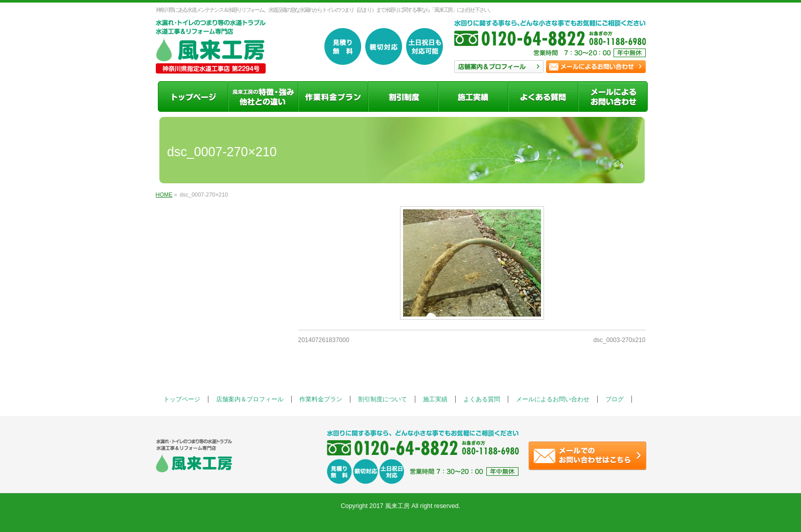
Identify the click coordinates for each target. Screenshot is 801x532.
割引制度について (383, 399)
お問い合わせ (596, 67)
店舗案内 (499, 67)
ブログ (615, 399)
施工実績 (435, 399)
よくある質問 (482, 399)
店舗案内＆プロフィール (250, 399)
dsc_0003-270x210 (619, 340)
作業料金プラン (321, 399)
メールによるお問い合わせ (553, 399)
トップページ (182, 399)
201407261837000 (324, 340)
